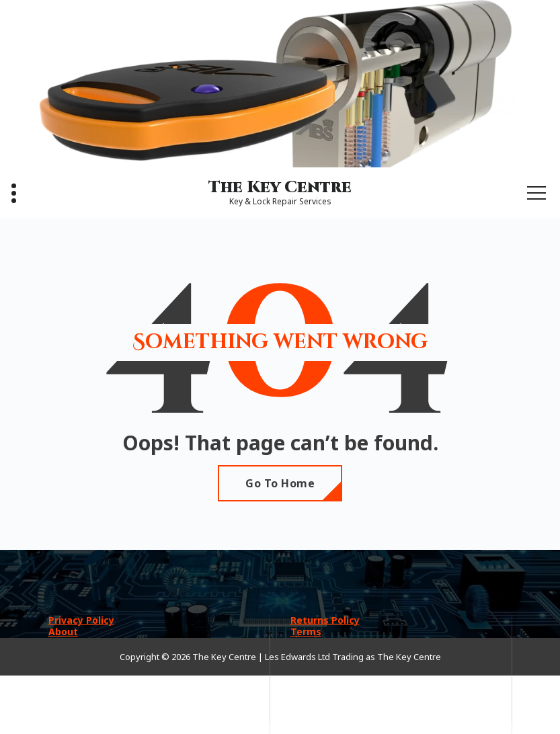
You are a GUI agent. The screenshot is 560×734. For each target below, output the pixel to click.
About (63, 631)
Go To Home (280, 483)
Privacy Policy (81, 620)
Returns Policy (325, 620)
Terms (306, 631)
